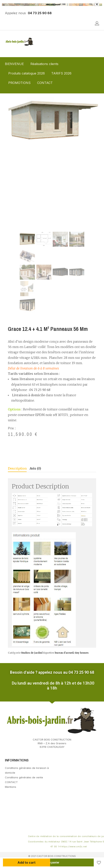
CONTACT (45, 83)
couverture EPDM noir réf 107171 (43, 415)
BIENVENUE (14, 64)
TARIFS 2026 (61, 73)
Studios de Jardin (31, 653)
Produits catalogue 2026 (27, 73)
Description (17, 468)
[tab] (19, 469)
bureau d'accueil (64, 653)
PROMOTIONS (19, 83)
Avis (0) (35, 468)
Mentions (11, 787)
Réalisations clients (44, 64)
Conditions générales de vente (24, 777)
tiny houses (82, 653)
